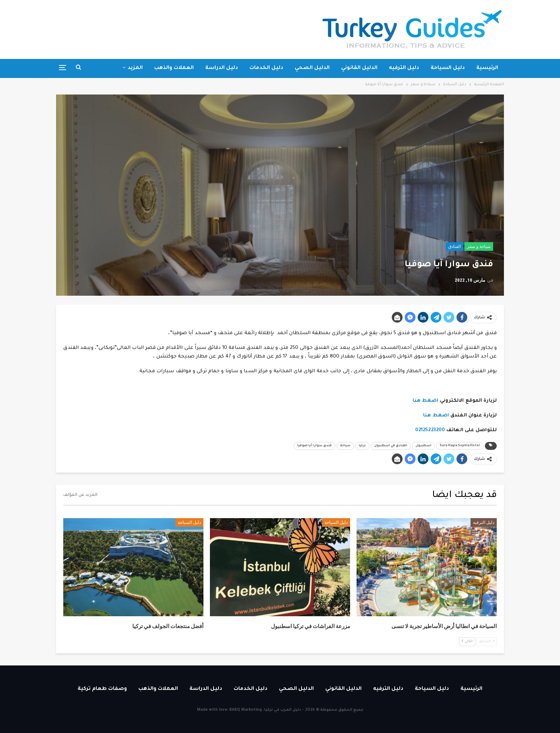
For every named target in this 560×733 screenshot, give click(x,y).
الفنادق (455, 246)
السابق (486, 641)
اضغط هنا (426, 401)
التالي (467, 641)
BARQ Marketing (245, 710)
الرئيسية (487, 68)
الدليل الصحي (312, 68)
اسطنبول (423, 446)
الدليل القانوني (359, 68)
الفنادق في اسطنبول (391, 446)
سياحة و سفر (479, 246)
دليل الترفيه (404, 68)
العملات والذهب (174, 68)
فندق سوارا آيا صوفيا (315, 446)
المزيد (135, 68)
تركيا (362, 446)
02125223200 (430, 430)
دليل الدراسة (222, 68)
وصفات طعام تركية (102, 689)
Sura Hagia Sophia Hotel (460, 446)
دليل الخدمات (266, 68)
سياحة (345, 446)
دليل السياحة (448, 68)
